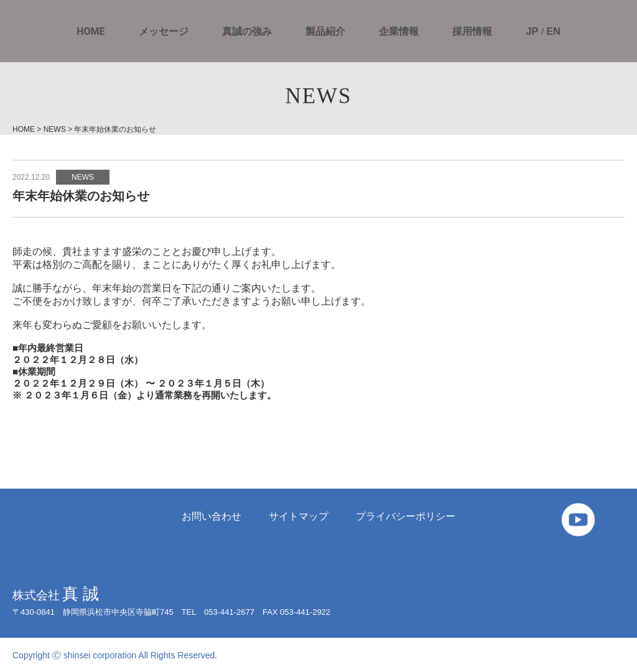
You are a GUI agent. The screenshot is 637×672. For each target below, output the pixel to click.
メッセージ (164, 32)
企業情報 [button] (399, 32)
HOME (91, 32)
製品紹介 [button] (325, 32)
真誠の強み (247, 32)
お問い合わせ (212, 516)
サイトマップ (299, 516)
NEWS (83, 177)
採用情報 (472, 32)
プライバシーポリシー (406, 516)
